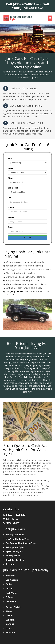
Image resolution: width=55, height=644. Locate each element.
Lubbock (10, 620)
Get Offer (27, 238)
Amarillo (10, 632)
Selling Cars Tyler (15, 547)
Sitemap (10, 564)
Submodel (13, 188)
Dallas (9, 584)
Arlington (11, 602)
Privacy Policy (13, 556)
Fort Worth (11, 593)
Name (11, 207)
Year (10, 158)
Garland (10, 624)
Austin (9, 589)
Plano (9, 611)
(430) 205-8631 (24, 4)
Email (11, 227)
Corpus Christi (13, 607)
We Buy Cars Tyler (15, 535)
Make (11, 168)
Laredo (9, 616)
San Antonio (12, 580)
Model (11, 178)
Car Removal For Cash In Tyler (21, 543)
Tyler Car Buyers (14, 551)
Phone (11, 217)
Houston (10, 576)
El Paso (9, 597)
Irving (9, 628)
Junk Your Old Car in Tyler (17, 539)
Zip (10, 198)
